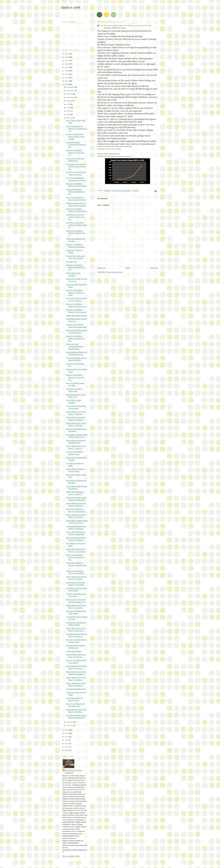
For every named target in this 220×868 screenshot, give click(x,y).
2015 (67, 730)
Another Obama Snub (74, 651)
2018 (67, 78)
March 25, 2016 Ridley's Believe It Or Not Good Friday (75, 293)
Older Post (154, 268)
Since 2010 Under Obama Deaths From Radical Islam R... (77, 225)
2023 (67, 61)
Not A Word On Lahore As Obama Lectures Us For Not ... (76, 217)
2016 (67, 84)
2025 (67, 54)
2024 (67, 57)
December (70, 87)
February (70, 722)
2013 (67, 737)
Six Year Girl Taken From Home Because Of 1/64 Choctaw (75, 137)
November (70, 90)
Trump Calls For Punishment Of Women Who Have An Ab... (76, 166)
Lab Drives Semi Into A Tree (76, 689)
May (68, 111)
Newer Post (101, 268)
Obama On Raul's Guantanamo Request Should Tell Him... (75, 346)
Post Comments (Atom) (115, 272)
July (68, 104)
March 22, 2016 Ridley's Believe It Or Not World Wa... (75, 338)
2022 (67, 64)
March (69, 118)
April (68, 114)
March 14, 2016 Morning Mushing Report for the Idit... (75, 557)
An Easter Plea (71, 262)
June (68, 108)
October (69, 94)
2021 (67, 67)
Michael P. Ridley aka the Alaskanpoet (74, 771)
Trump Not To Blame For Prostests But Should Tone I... (76, 565)
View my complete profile (71, 856)
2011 (67, 744)
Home (128, 268)
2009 (67, 750)
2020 (67, 71)
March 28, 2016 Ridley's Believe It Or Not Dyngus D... (76, 233)
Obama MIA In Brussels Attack (77, 315)
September (71, 97)
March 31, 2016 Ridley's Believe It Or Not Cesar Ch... (75, 153)
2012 (67, 740)
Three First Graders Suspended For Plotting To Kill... (76, 145)
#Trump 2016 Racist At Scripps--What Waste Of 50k (76, 192)
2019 (67, 74)
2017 (67, 81)
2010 (67, 747)
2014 (67, 733)
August (69, 101)
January (69, 725)
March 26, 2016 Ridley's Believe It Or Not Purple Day (75, 267)
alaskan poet (71, 7)
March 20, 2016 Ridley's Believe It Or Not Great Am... (75, 377)
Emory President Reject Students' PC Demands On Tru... (77, 129)
